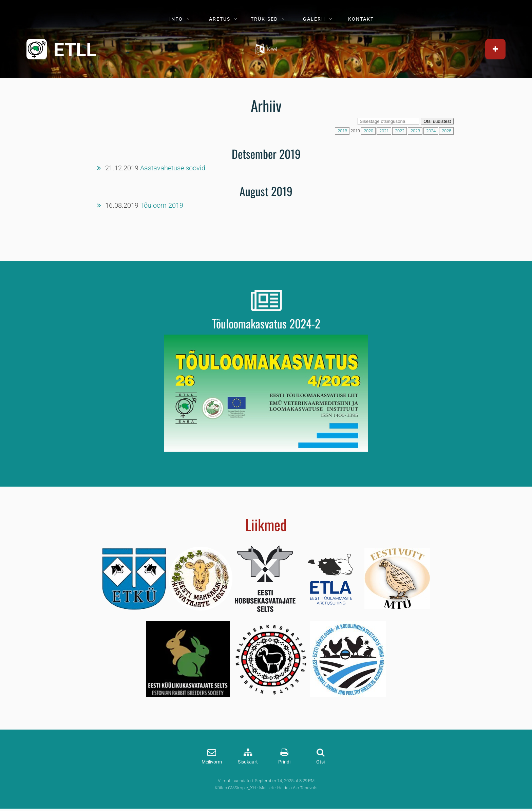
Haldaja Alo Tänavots (297, 788)
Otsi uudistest (437, 121)
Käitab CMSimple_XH (235, 788)
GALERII (314, 19)
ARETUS (220, 19)
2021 (384, 131)
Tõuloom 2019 (162, 205)
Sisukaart (248, 762)
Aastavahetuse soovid (173, 168)
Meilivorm (212, 762)
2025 (446, 131)
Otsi (320, 762)
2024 (431, 131)
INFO (176, 19)
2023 (415, 131)
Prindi (284, 762)
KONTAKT (361, 19)
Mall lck (267, 788)
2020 (368, 131)
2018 (342, 131)
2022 (400, 131)
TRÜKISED (264, 19)
